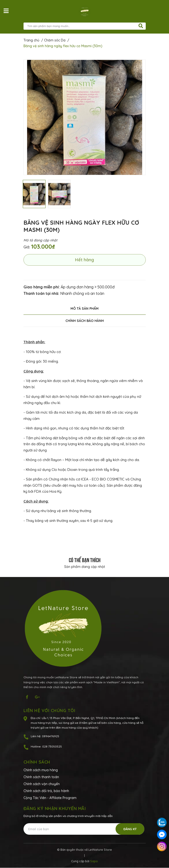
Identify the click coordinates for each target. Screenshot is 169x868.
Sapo (94, 861)
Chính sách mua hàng (41, 770)
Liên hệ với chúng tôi (50, 711)
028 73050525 (52, 746)
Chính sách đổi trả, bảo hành (46, 791)
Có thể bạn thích (85, 560)
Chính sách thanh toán (41, 777)
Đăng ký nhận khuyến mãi (55, 808)
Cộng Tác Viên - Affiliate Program (50, 798)
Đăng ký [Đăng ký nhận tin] (130, 829)
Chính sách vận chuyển (42, 784)
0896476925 (51, 736)
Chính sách (37, 762)
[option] (85, 117)
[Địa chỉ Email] (84, 829)
